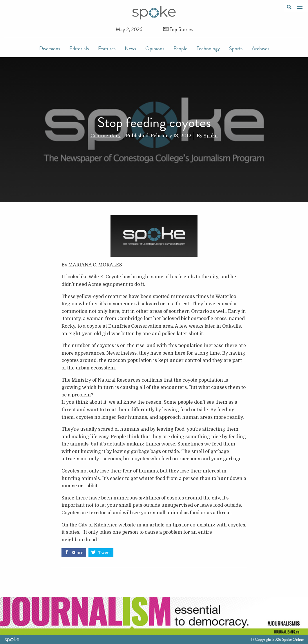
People (180, 48)
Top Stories (178, 29)
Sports (236, 48)
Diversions (50, 48)
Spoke (211, 136)
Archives (260, 48)
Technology (208, 48)
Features (107, 48)
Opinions (155, 48)
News (130, 48)
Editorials (79, 48)
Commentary (106, 136)
